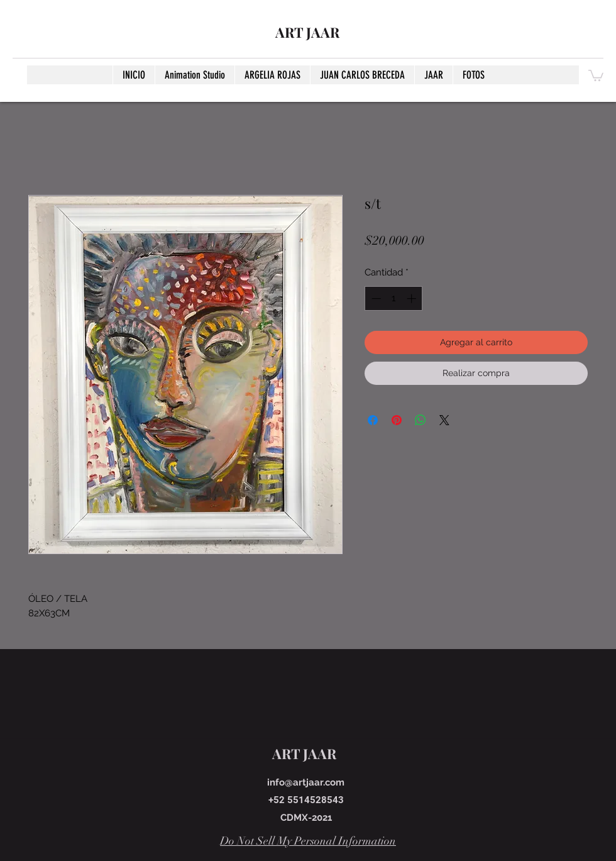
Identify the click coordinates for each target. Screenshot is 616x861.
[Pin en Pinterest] (397, 420)
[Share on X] (444, 420)
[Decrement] (375, 298)
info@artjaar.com (306, 782)
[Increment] (413, 298)
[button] (596, 75)
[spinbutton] (394, 298)
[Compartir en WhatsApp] (421, 420)
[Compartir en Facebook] (373, 420)
